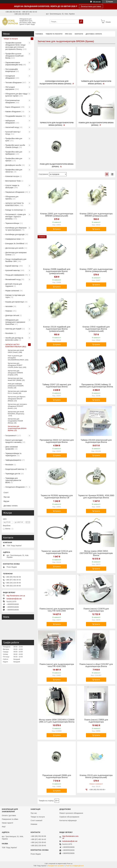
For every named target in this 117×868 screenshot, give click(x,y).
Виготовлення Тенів (13, 181)
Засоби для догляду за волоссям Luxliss (14, 339)
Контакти (79, 34)
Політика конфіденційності (75, 866)
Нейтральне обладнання (10, 122)
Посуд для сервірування (15, 275)
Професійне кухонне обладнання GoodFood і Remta (15, 56)
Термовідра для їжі (13, 474)
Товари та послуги (54, 34)
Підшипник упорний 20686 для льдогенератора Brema (57, 776)
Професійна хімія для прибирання (14, 153)
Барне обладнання (13, 107)
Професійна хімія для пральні (14, 160)
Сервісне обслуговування (69, 817)
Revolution (9, 333)
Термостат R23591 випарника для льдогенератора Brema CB (57, 497)
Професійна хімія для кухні (14, 140)
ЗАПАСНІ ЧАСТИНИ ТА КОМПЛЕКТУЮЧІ (15, 204)
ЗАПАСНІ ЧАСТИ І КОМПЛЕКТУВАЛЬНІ (13, 346)
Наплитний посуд (12, 127)
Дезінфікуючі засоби (13, 165)
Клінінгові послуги (12, 176)
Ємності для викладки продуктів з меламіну (14, 441)
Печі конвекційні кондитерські (12, 70)
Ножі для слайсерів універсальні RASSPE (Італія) (16, 386)
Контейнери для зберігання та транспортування (16, 229)
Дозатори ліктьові (12, 315)
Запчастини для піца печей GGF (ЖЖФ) (15, 379)
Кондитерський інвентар (15, 469)
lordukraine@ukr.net (14, 599)
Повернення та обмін (10, 819)
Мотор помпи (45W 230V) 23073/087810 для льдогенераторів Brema (96, 553)
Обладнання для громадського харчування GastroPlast (15, 322)
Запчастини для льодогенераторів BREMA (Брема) (17, 428)
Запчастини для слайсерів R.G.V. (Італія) (17, 392)
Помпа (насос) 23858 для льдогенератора (96, 721)
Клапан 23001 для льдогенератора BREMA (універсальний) (57, 215)
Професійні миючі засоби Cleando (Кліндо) (15, 146)
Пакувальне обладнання (15, 192)
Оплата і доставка (9, 815)
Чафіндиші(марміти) (13, 460)
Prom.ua (70, 864)
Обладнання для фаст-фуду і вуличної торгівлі (17, 95)
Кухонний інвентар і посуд (13, 133)
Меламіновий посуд (13, 279)
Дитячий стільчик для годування (14, 285)
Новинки (9, 311)
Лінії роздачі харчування (10, 88)
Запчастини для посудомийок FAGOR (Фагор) (15, 421)
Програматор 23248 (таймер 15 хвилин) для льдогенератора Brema (96, 386)
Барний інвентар (12, 266)
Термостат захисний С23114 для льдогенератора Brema (57, 552)
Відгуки (6, 501)
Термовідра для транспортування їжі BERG (13, 480)
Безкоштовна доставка (91, 6)
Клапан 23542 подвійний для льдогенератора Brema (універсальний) (96, 329)
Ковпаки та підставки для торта (15, 296)
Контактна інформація (68, 820)
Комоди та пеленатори (14, 210)
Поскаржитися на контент (56, 866)
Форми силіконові (12, 291)
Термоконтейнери (12, 223)
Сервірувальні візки (13, 239)
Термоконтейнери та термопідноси (13, 454)
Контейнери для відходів (15, 234)
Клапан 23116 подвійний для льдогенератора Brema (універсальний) (57, 329)
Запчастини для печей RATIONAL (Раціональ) (16, 413)
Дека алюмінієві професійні (12, 448)
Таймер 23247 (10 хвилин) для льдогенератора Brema (57, 386)
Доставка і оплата (94, 34)
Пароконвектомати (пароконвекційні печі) (14, 64)
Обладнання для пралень (12, 198)
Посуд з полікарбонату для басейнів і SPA (16, 260)
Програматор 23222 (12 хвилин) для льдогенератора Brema (57, 441)
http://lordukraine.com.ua (16, 596)
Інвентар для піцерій (13, 329)
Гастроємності (11, 436)
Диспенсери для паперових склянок (16, 254)
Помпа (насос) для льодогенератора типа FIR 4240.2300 (57, 665)
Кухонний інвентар (13, 270)
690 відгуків (97, 2)
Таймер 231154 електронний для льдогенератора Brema (96, 441)
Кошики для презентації (15, 302)
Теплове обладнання (13, 83)
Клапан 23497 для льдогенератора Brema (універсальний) (96, 270)
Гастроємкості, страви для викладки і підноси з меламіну (16, 217)
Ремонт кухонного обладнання (71, 813)
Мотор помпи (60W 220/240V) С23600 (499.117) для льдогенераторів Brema (57, 721)
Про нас (68, 34)
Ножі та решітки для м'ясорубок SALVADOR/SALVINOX (16, 358)
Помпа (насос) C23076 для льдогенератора (96, 610)
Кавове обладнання (13, 112)
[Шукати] (81, 22)
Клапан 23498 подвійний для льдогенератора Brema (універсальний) (57, 271)
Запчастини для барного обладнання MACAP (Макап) (17, 399)
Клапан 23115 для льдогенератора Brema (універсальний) (96, 776)
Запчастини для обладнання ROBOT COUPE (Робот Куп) (15, 365)
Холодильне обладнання (10, 77)
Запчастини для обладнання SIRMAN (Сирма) (15, 373)
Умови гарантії (7, 823)
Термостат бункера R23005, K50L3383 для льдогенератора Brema (96, 497)
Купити (58, 229)
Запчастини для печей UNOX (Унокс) (16, 351)
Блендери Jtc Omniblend (15, 243)
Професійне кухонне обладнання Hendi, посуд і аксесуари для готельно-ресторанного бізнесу (16, 46)
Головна (39, 34)
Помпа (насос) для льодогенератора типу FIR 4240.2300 (57, 610)
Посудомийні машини (14, 116)
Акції (4, 827)
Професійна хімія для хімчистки (14, 171)
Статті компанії (36, 820)
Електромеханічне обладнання (12, 101)
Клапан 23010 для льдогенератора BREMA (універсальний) (96, 215)
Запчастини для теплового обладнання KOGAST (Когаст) (17, 406)
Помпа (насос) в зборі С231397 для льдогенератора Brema (96, 665)
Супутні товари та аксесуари (12, 186)
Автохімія (9, 306)
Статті (6, 493)
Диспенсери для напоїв (14, 248)
